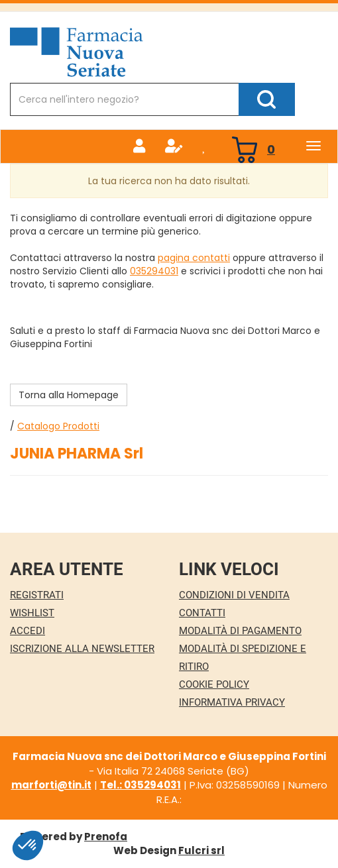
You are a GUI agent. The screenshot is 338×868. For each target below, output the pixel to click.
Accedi (28, 631)
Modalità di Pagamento (240, 631)
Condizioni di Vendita (234, 595)
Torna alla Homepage (69, 395)
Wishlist (32, 613)
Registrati (37, 595)
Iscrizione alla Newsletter (82, 649)
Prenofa (106, 837)
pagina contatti (194, 258)
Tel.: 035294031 (141, 785)
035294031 (154, 271)
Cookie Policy (214, 684)
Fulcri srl (201, 850)
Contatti (202, 613)
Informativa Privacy (232, 702)
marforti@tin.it (51, 785)
